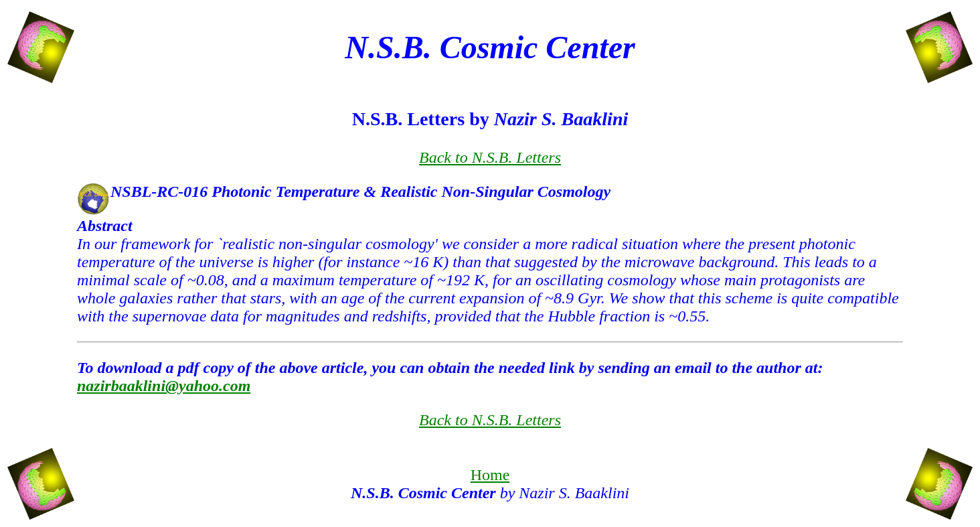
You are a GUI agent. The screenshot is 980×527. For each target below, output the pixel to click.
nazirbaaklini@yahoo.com (164, 386)
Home (490, 475)
